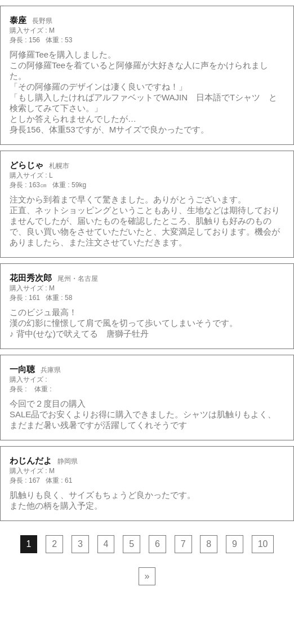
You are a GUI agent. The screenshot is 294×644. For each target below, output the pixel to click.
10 (263, 544)
